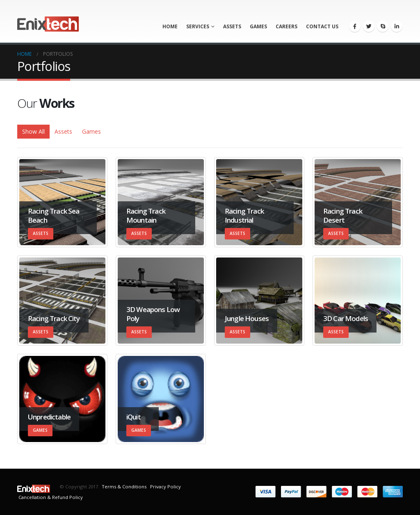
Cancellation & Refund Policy (51, 497)
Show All (33, 131)
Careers (286, 26)
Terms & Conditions (124, 487)
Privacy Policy (165, 487)
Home (170, 26)
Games (258, 26)
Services (198, 26)
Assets (232, 26)
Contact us (322, 26)
